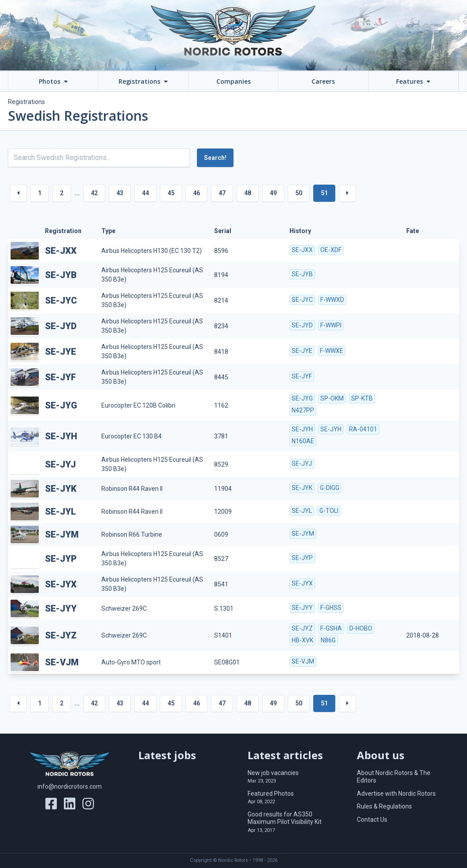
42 (94, 193)
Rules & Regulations (384, 806)
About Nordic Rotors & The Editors (394, 777)
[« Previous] (18, 193)
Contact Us (372, 820)
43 (120, 193)
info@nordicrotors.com (70, 786)
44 (145, 193)
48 (248, 193)
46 (196, 193)
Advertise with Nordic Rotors (396, 794)
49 (273, 193)
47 (222, 193)
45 (171, 193)
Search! (215, 158)
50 (299, 193)
